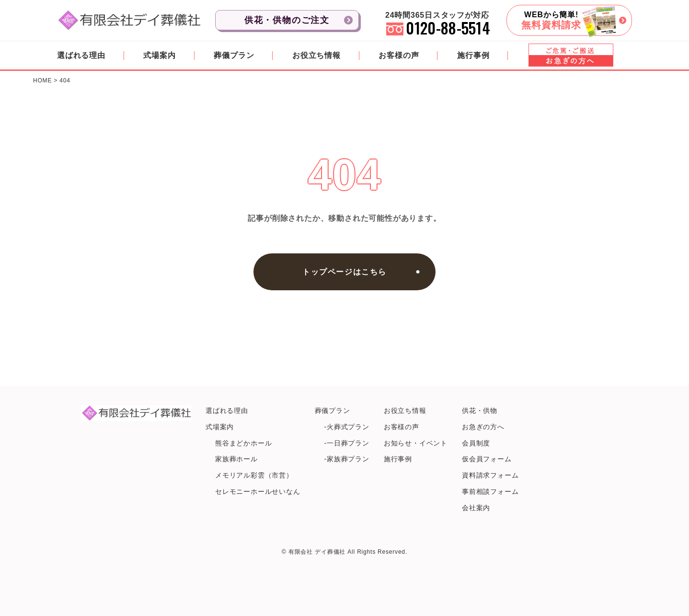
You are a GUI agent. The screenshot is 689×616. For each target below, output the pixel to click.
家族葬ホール (236, 459)
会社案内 (476, 508)
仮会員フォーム (487, 459)
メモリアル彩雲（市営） (254, 475)
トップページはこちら (344, 272)
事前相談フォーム (490, 491)
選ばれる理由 (81, 55)
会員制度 (476, 443)
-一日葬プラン (347, 443)
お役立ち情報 (316, 55)
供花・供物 (480, 411)
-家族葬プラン (347, 459)
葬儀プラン (234, 55)
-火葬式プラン (347, 427)
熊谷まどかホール (243, 443)
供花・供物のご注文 (287, 20)
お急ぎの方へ (483, 427)
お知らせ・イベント (416, 443)
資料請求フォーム (490, 475)
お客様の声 (399, 55)
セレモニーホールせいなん (258, 491)
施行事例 (473, 55)
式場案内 (159, 55)
